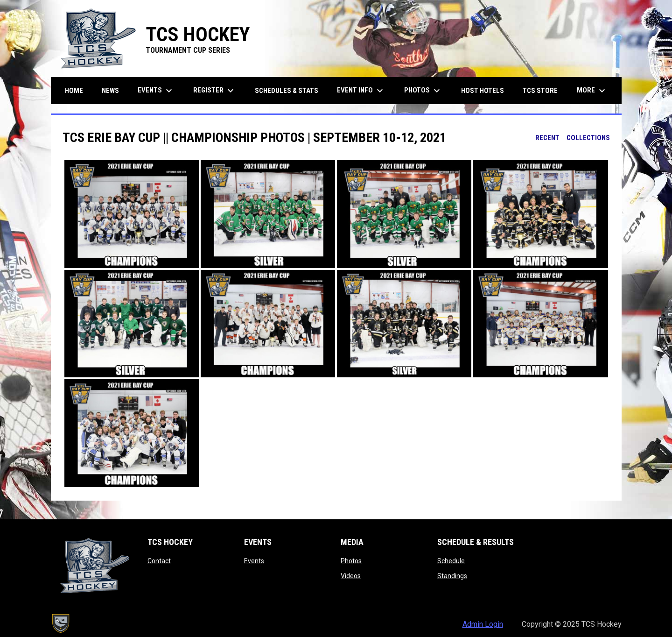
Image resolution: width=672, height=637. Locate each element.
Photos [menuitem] (423, 91)
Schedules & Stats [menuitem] (287, 91)
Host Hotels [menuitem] (483, 91)
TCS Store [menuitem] (544, 90)
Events (254, 561)
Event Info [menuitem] (361, 91)
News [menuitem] (110, 91)
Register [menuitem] (215, 91)
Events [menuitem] (156, 91)
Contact (159, 561)
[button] (132, 214)
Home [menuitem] (74, 91)
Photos (351, 561)
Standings (452, 576)
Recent (547, 138)
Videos (351, 576)
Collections (588, 138)
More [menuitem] (592, 91)
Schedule (451, 561)
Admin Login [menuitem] (483, 624)
